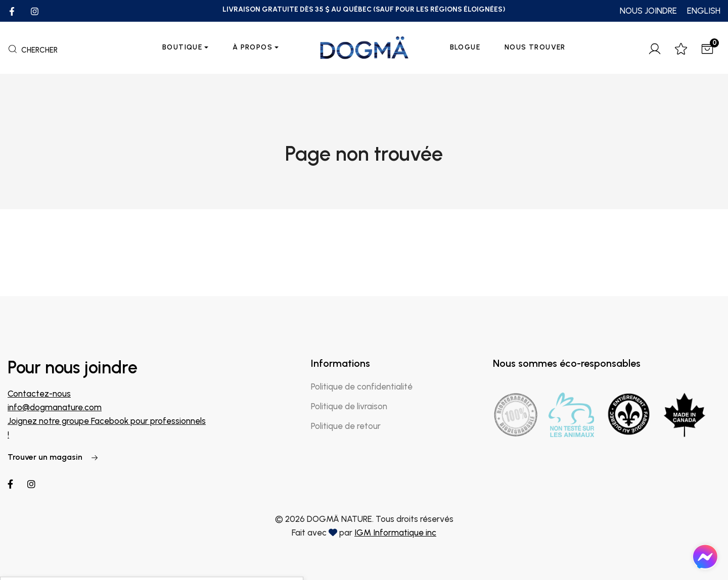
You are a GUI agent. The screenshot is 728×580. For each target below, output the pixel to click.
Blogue (465, 47)
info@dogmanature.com (55, 407)
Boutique (182, 47)
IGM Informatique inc (395, 533)
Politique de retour (346, 426)
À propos (253, 47)
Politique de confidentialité (362, 386)
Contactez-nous (39, 394)
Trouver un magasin (53, 457)
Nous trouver (535, 47)
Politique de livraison (349, 406)
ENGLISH (704, 11)
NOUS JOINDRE (648, 11)
